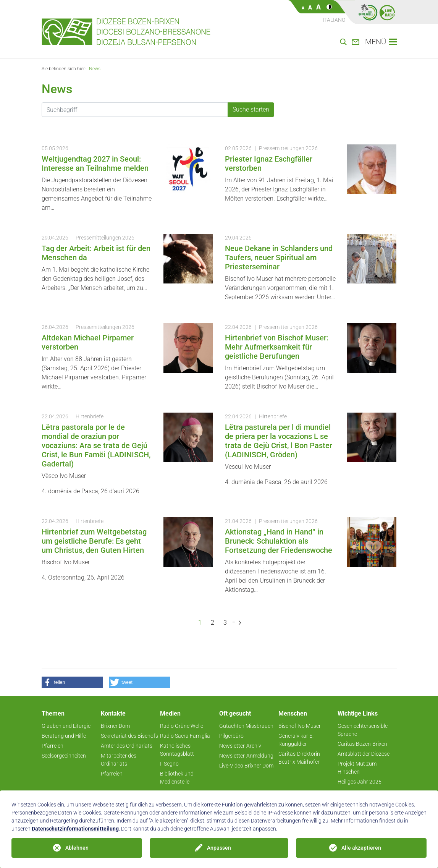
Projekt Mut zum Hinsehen (357, 768)
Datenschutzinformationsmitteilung (75, 829)
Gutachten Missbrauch (246, 726)
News (95, 69)
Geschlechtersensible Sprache (363, 730)
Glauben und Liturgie (66, 726)
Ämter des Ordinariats (127, 746)
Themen (53, 713)
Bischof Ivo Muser (300, 726)
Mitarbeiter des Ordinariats (119, 760)
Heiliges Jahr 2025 (360, 782)
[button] (72, 682)
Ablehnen (77, 848)
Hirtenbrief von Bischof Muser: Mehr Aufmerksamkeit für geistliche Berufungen (277, 347)
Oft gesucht (235, 713)
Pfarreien (53, 746)
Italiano (334, 20)
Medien (170, 713)
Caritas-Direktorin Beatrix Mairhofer (299, 758)
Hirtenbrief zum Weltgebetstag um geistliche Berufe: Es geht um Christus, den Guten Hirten (94, 541)
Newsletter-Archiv (240, 746)
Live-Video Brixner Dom (246, 766)
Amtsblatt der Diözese (364, 754)
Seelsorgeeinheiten (64, 756)
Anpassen (219, 848)
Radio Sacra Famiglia (185, 736)
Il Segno (169, 764)
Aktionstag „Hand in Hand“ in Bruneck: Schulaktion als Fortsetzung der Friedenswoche (279, 541)
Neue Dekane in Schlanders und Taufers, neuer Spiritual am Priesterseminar (279, 257)
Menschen (293, 713)
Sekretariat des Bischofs (129, 736)
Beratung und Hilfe (64, 736)
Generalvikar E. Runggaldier (296, 740)
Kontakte (113, 713)
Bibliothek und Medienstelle (177, 778)
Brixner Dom (115, 726)
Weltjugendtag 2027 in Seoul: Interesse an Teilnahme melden (95, 164)
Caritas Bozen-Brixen (362, 744)
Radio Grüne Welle (182, 726)
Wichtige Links (358, 713)
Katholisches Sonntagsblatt (177, 750)
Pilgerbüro (231, 736)
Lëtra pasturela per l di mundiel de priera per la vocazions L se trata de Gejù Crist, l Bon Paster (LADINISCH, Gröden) (279, 441)
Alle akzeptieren (361, 848)
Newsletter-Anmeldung (246, 756)
